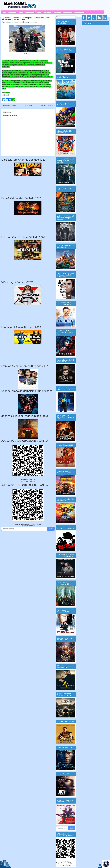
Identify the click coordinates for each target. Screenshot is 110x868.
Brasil (26, 22)
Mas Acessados (68, 12)
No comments (34, 22)
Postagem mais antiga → (47, 106)
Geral (4, 12)
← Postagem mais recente (9, 106)
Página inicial (28, 106)
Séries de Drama (30, 12)
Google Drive (57, 12)
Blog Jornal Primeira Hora (12, 22)
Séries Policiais (12, 12)
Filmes (21, 12)
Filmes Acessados (79, 12)
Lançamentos (48, 12)
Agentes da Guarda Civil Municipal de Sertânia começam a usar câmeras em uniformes (26, 19)
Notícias (39, 12)
